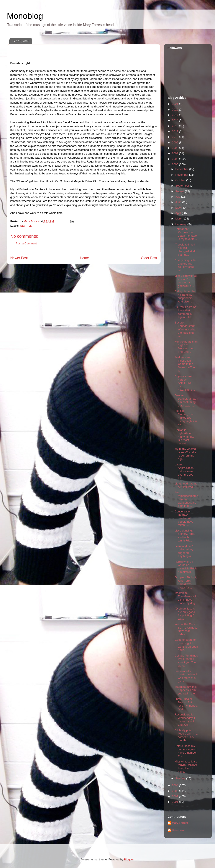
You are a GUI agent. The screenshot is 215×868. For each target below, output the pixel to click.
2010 (176, 137)
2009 (176, 142)
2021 (176, 104)
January (181, 778)
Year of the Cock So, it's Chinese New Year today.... (186, 629)
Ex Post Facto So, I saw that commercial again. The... (186, 312)
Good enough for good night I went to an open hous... (186, 645)
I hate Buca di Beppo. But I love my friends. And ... (186, 704)
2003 (176, 791)
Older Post (149, 258)
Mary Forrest (180, 823)
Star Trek (26, 226)
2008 (176, 148)
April (179, 213)
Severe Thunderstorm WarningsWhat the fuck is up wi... (185, 329)
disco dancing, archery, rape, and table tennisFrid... (185, 536)
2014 (176, 120)
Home (84, 258)
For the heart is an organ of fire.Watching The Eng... (186, 347)
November (182, 175)
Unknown (178, 830)
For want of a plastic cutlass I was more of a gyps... (186, 676)
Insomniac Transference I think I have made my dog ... (186, 598)
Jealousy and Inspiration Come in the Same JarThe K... (185, 364)
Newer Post (19, 258)
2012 (176, 131)
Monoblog (25, 16)
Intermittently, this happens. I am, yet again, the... (186, 690)
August (180, 191)
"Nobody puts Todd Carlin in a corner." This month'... (186, 735)
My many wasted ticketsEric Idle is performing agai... (185, 454)
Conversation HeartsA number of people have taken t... (184, 518)
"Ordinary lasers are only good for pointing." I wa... (185, 614)
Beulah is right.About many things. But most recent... (184, 437)
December (182, 169)
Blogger (129, 859)
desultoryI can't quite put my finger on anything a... (184, 551)
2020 (176, 110)
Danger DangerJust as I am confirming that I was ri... (186, 400)
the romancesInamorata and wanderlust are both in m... (186, 499)
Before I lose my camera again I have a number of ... (186, 751)
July (178, 197)
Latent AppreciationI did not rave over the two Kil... (185, 471)
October (181, 180)
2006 (176, 159)
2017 (176, 115)
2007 (176, 153)
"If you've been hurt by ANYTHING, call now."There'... (185, 383)
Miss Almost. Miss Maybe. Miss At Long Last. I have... (186, 767)
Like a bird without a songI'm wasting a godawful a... (186, 281)
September (183, 186)
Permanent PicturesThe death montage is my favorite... (186, 234)
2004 (176, 785)
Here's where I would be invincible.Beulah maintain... (186, 567)
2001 (176, 802)
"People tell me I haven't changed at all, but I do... (185, 250)
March (180, 219)
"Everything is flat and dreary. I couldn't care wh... (185, 265)
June (179, 202)
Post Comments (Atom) (92, 269)
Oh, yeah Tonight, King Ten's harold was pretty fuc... (186, 582)
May (178, 208)
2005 (176, 164)
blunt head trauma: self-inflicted (186, 485)
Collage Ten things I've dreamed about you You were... (186, 661)
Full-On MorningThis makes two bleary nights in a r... (186, 418)
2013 (176, 126)
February (181, 224)
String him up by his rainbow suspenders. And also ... (185, 296)
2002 (176, 796)
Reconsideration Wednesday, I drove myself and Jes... (185, 720)
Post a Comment (26, 243)
